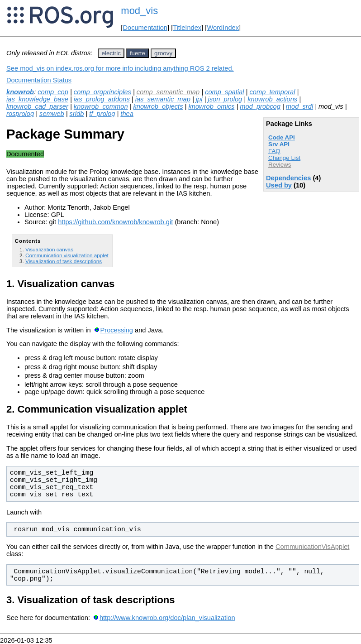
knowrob (20, 92)
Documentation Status (39, 80)
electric (111, 53)
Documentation (145, 28)
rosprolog (20, 114)
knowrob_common (101, 106)
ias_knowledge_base (37, 99)
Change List (284, 158)
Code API (282, 137)
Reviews (280, 165)
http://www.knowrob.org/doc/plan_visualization (167, 618)
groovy (163, 53)
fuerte (138, 53)
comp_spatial (224, 92)
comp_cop (53, 92)
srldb (77, 114)
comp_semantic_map (168, 92)
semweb (52, 114)
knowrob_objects (158, 106)
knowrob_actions (272, 99)
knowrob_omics (211, 106)
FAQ (274, 151)
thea (127, 114)
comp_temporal (272, 92)
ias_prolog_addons (102, 99)
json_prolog (225, 99)
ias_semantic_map (163, 99)
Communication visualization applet (67, 255)
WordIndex (223, 28)
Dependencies (288, 178)
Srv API (279, 144)
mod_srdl (299, 106)
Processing (116, 330)
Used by (279, 185)
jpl (199, 99)
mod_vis (139, 11)
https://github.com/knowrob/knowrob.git (115, 222)
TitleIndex (187, 28)
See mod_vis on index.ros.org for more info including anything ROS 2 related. (120, 68)
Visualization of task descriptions (64, 261)
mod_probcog (260, 106)
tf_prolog (102, 114)
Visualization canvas (49, 249)
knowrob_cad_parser (37, 106)
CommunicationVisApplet (312, 547)
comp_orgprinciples (102, 92)
